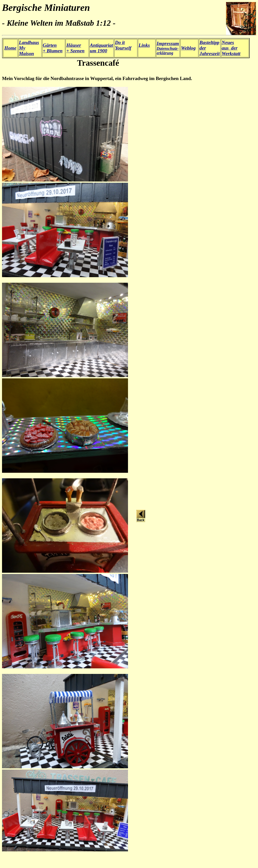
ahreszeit (211, 53)
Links (144, 45)
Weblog (188, 48)
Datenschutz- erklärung (168, 48)
